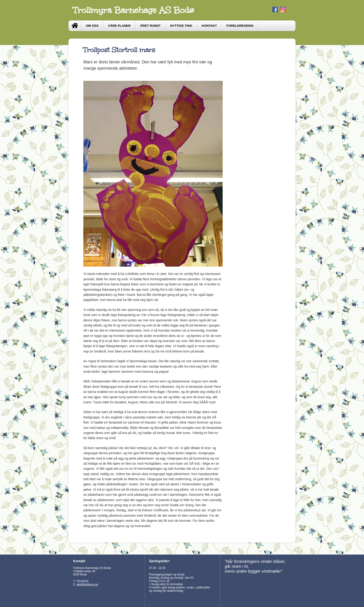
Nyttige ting (181, 26)
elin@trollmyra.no (88, 584)
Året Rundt (150, 26)
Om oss (92, 26)
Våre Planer (119, 26)
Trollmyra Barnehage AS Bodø (133, 10)
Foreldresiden (240, 26)
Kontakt (209, 26)
